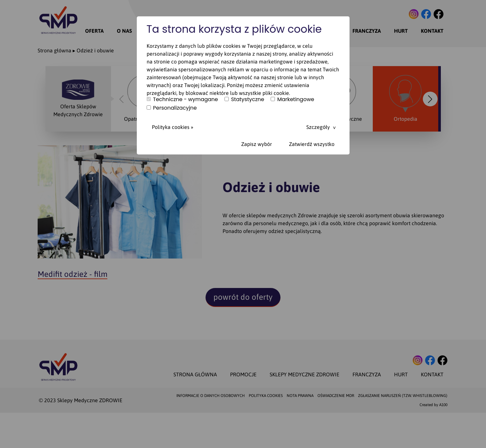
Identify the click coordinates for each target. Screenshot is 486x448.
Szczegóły (318, 127)
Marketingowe (292, 99)
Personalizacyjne (172, 108)
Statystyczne (244, 99)
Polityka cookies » (173, 127)
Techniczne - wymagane (182, 99)
